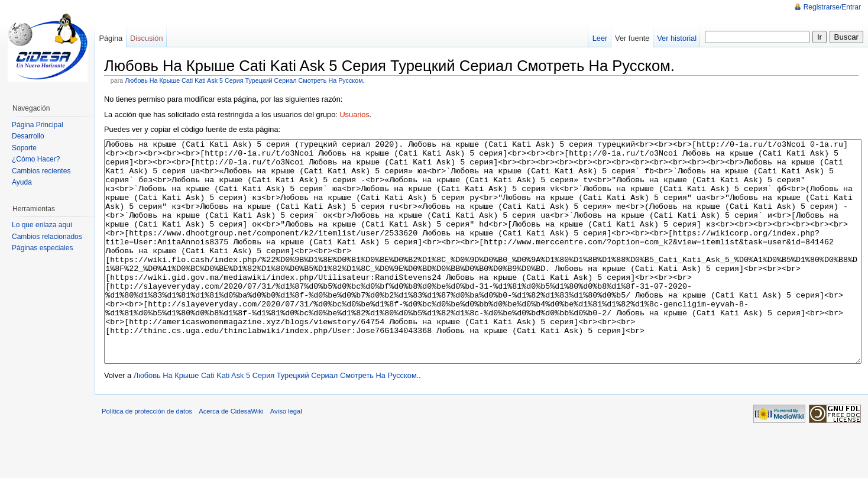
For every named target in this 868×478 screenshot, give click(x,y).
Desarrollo (28, 136)
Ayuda (22, 182)
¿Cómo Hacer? (36, 159)
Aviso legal (286, 456)
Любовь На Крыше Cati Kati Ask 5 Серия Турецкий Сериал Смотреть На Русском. (244, 80)
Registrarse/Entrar (832, 7)
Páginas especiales (42, 248)
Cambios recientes (41, 171)
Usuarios (354, 114)
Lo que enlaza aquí (42, 225)
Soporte (24, 148)
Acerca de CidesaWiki (231, 456)
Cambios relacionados (47, 237)
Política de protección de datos (147, 456)
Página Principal (38, 125)
